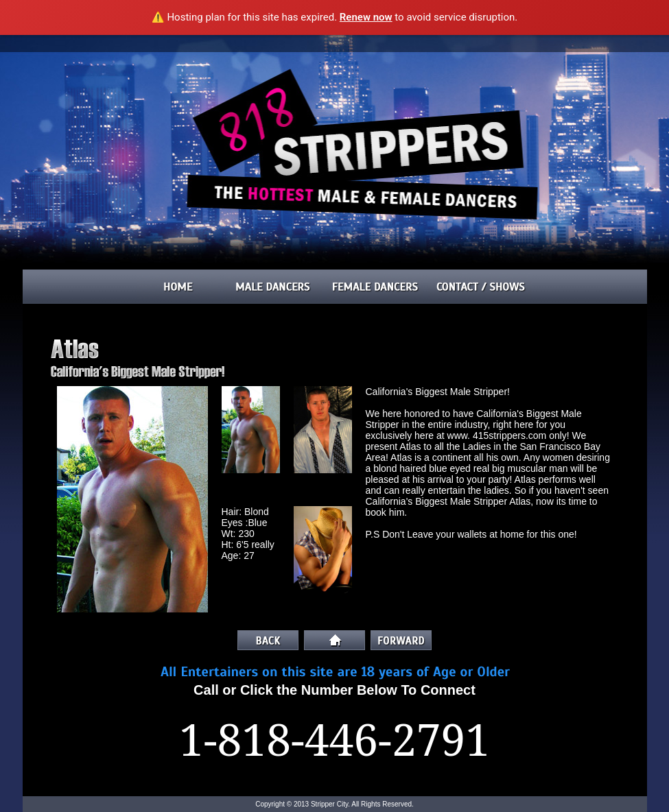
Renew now (366, 17)
